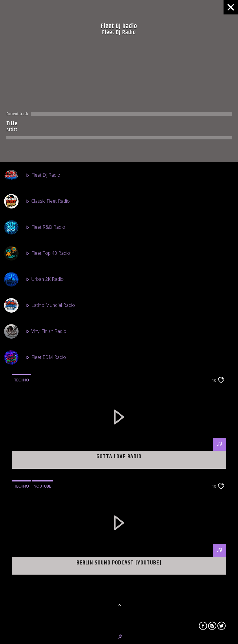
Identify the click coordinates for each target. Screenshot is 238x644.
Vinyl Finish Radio (35, 331)
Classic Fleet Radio (37, 201)
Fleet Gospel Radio (37, 409)
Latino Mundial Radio (40, 305)
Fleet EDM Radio (35, 357)
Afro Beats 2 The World (42, 383)
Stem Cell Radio (34, 618)
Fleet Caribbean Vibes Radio (46, 436)
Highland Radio (33, 514)
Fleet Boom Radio (36, 540)
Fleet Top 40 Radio (37, 253)
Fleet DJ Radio (32, 175)
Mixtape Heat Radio (38, 592)
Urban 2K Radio (34, 279)
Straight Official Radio (40, 566)
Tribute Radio (31, 462)
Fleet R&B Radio (35, 227)
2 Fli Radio (28, 488)
